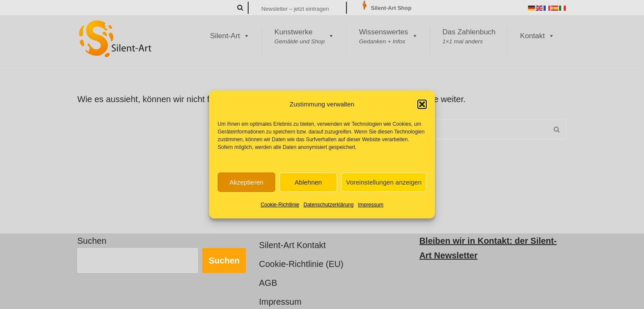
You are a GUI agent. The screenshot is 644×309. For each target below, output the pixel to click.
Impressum (371, 205)
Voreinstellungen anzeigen (384, 182)
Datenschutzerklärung (329, 205)
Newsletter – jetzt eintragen (295, 9)
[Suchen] (240, 8)
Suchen (92, 241)
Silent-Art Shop (386, 8)
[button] (422, 104)
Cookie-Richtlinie (280, 205)
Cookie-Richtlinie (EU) (301, 264)
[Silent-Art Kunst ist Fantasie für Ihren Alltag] (116, 39)
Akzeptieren (246, 182)
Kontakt (537, 36)
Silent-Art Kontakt (292, 245)
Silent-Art (230, 36)
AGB (268, 283)
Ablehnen (308, 182)
